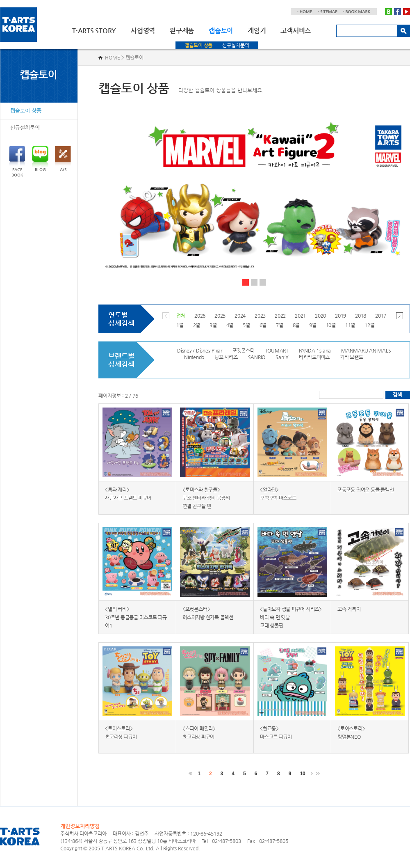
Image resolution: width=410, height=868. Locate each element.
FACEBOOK (17, 161)
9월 (313, 325)
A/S (63, 159)
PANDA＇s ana (315, 350)
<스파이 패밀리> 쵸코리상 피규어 (199, 733)
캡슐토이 (221, 31)
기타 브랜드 (352, 357)
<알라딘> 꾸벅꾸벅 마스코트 (278, 494)
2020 (320, 316)
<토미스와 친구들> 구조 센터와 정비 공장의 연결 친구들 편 (206, 498)
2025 (220, 316)
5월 (246, 325)
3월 (213, 325)
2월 (197, 325)
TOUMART (277, 350)
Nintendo (194, 357)
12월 (369, 325)
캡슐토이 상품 (198, 45)
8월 (296, 325)
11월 (350, 325)
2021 (300, 316)
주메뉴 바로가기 (0, 0)
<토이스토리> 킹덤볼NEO (351, 733)
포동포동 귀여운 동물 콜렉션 (366, 490)
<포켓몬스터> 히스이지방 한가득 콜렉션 (208, 613)
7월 (280, 325)
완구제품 (182, 31)
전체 (181, 316)
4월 (230, 325)
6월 (263, 325)
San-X (282, 357)
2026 (200, 316)
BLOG (40, 159)
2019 (341, 316)
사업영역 (143, 31)
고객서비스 (296, 31)
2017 (381, 316)
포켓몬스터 (244, 350)
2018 (361, 316)
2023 (260, 316)
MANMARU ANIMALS (366, 350)
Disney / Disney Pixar (200, 350)
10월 (331, 325)
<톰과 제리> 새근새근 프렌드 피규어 (128, 494)
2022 (280, 316)
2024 (240, 316)
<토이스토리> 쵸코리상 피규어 (121, 733)
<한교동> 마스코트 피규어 (276, 733)
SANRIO (257, 357)
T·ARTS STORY (94, 31)
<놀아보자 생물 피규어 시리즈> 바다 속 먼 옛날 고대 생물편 (291, 617)
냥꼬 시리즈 (226, 357)
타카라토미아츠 (314, 357)
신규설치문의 (236, 45)
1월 (180, 325)
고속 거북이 (349, 609)
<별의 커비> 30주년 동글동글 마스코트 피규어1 (136, 617)
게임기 (257, 31)
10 (302, 774)
